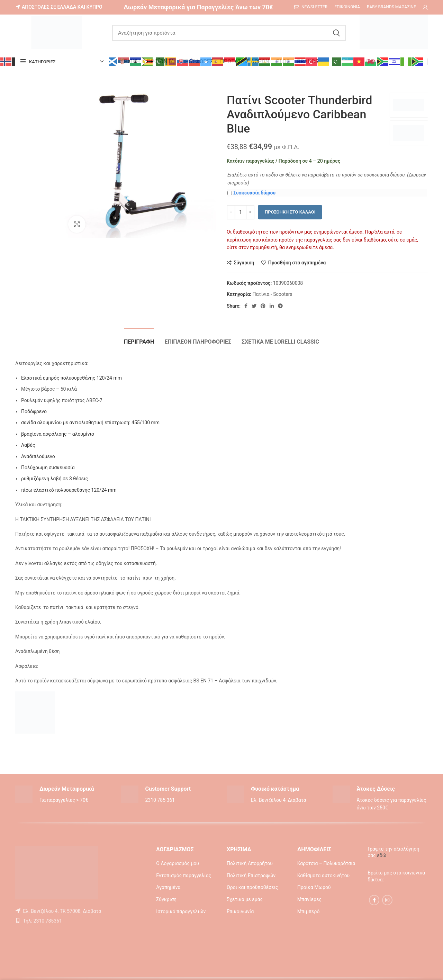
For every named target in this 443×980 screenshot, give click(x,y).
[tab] (139, 338)
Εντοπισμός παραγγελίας (184, 875)
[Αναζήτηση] (229, 33)
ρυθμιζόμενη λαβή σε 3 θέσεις (55, 479)
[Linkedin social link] (272, 306)
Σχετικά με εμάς (245, 899)
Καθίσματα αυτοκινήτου (324, 875)
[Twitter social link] (254, 306)
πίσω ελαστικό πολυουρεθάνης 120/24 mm (69, 490)
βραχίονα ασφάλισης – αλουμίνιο (58, 434)
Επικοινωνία (240, 911)
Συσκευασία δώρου (251, 193)
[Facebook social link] (246, 306)
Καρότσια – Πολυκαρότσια (326, 863)
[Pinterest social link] (263, 306)
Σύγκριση (166, 899)
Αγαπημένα (168, 887)
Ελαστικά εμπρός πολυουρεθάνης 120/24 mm (71, 378)
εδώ (382, 855)
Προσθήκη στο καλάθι (290, 212)
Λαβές (28, 445)
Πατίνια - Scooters (272, 294)
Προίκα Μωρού (314, 887)
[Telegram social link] (280, 306)
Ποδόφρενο (34, 411)
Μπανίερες (309, 899)
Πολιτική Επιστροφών (251, 875)
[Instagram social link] (387, 900)
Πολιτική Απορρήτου (250, 863)
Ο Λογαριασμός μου (178, 863)
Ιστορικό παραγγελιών (181, 911)
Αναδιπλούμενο (38, 456)
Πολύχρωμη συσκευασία (48, 468)
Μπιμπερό (309, 911)
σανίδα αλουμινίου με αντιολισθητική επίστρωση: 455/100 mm (90, 423)
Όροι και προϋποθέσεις (252, 887)
